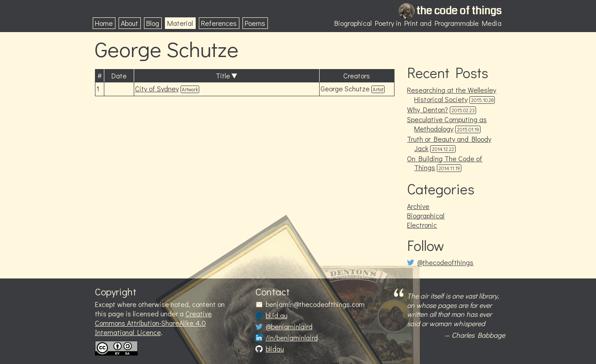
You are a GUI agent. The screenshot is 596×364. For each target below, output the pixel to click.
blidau (275, 349)
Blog (153, 23)
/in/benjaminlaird (292, 338)
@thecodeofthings (445, 262)
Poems (255, 23)
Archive (418, 206)
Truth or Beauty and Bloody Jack (449, 143)
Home (104, 23)
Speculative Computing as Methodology (447, 124)
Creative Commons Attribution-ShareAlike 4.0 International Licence (153, 323)
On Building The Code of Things (445, 163)
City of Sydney (157, 88)
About (129, 23)
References (219, 23)
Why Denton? (427, 109)
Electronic (422, 225)
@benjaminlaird (289, 327)
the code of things (459, 11)
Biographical (426, 215)
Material (180, 23)
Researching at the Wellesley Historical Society (452, 94)
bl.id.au (277, 315)
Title (223, 76)
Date (119, 76)
